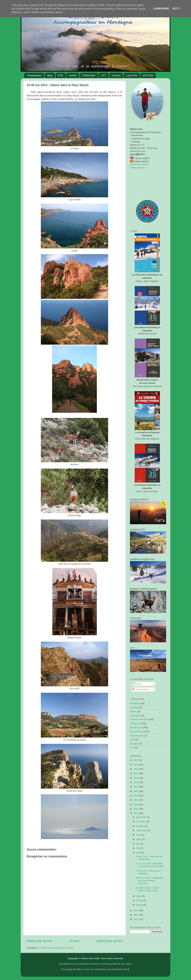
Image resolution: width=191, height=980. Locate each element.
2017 (136, 800)
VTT (103, 75)
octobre (140, 826)
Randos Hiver (137, 732)
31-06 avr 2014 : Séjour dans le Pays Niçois (148, 889)
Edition (133, 711)
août (139, 835)
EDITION (148, 75)
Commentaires (141, 689)
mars (139, 896)
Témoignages (137, 736)
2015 (136, 809)
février (140, 900)
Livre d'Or (132, 75)
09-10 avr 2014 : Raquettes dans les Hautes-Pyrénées (149, 881)
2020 (136, 787)
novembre (142, 821)
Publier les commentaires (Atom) (57, 948)
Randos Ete (136, 727)
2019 (136, 791)
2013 (136, 910)
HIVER (73, 75)
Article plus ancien (110, 941)
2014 (136, 813)
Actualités (135, 703)
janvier (140, 905)
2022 (136, 778)
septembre (142, 830)
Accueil (74, 941)
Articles (137, 684)
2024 (136, 769)
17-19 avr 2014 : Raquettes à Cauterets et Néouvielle (150, 865)
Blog (50, 75)
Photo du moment (139, 719)
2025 (136, 765)
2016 (136, 805)
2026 (136, 760)
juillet (139, 839)
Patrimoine (135, 716)
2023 (136, 773)
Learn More (161, 9)
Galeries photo (137, 168)
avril (139, 853)
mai (138, 848)
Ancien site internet (140, 164)
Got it (176, 9)
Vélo (132, 740)
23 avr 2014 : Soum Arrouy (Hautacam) (149, 858)
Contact (116, 75)
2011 (136, 919)
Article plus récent (39, 941)
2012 (136, 915)
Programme (136, 723)
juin (138, 844)
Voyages (134, 744)
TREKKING (89, 75)
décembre (142, 817)
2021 (136, 782)
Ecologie (134, 707)
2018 (136, 796)
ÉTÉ (61, 75)
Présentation (34, 75)
